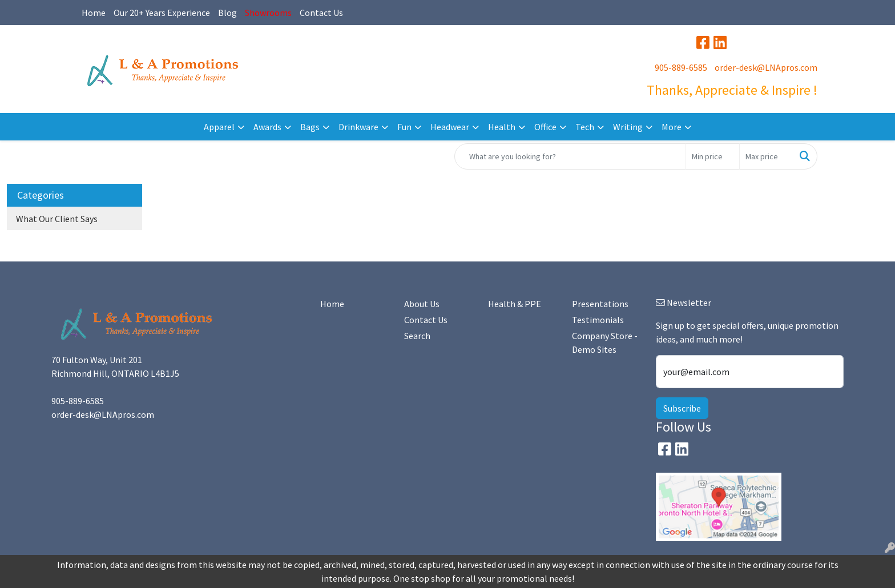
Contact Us (321, 13)
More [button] (672, 127)
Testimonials (598, 320)
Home (94, 13)
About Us (422, 304)
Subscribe (682, 408)
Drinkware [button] (358, 127)
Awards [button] (267, 127)
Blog (227, 13)
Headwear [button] (450, 127)
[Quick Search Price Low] (713, 156)
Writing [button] (628, 127)
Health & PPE (515, 304)
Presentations (600, 304)
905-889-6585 (681, 67)
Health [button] (502, 127)
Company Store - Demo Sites (605, 343)
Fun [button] (404, 127)
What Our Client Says (57, 219)
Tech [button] (585, 127)
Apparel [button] (219, 127)
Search (417, 336)
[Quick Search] (570, 156)
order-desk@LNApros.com (766, 67)
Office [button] (545, 127)
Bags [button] (310, 127)
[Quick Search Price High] (766, 156)
